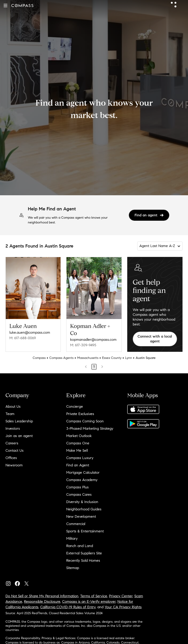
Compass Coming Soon (85, 421)
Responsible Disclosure (42, 601)
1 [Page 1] (94, 367)
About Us (13, 406)
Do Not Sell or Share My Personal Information (42, 596)
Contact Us (15, 450)
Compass (39, 358)
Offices (11, 458)
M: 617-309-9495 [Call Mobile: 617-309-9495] (83, 345)
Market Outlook (79, 436)
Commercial (76, 524)
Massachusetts (88, 358)
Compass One (78, 443)
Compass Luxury (80, 458)
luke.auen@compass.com (30, 332)
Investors (13, 428)
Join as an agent (19, 436)
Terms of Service (94, 596)
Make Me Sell (77, 450)
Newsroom (14, 465)
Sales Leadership (19, 421)
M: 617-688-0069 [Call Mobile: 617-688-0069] (23, 338)
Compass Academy (82, 480)
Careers (12, 443)
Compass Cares (79, 494)
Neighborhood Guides (84, 509)
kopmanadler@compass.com (93, 340)
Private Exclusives (80, 414)
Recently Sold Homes (83, 560)
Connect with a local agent (155, 339)
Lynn (129, 358)
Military (72, 538)
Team (10, 414)
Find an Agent (78, 465)
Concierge (75, 406)
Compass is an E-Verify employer (89, 601)
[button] (5, 6)
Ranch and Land (80, 546)
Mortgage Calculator (83, 472)
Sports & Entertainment (85, 531)
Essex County (112, 358)
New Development (81, 516)
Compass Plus (77, 487)
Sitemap (73, 568)
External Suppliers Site (84, 553)
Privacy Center (121, 596)
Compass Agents (61, 358)
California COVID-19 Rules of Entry (68, 607)
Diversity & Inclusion (82, 502)
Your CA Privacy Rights (123, 607)
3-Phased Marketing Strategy (90, 428)
